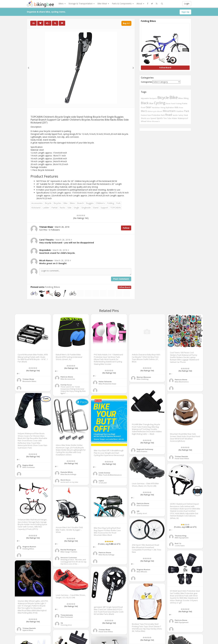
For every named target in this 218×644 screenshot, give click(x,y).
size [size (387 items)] (148, 118)
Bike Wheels (142, 572)
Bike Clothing (143, 379)
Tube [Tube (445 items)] (169, 118)
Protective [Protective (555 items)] (156, 115)
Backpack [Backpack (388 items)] (153, 98)
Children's (100, 203)
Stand (96, 208)
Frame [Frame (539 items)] (185, 103)
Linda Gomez (104, 473)
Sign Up (185, 12)
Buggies (90, 203)
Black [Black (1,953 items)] (145, 103)
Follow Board (124, 287)
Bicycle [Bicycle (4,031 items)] (163, 97)
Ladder (46, 208)
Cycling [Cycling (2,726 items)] (160, 103)
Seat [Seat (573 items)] (186, 115)
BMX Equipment (182, 538)
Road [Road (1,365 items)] (169, 115)
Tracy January (67, 615)
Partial (54, 208)
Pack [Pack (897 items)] (187, 111)
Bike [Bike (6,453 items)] (174, 97)
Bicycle (48, 203)
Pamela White (67, 472)
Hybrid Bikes (28, 630)
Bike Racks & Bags (68, 474)
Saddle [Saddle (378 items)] (175, 115)
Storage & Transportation (82, 4)
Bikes (62, 4)
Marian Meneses (144, 377)
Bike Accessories (68, 379)
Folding (111, 203)
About (140, 4)
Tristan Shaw (28, 379)
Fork (118, 203)
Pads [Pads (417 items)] (149, 115)
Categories (147, 82)
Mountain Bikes (29, 381)
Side (69, 208)
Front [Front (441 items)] (143, 107)
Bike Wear (103, 4)
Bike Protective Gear (107, 384)
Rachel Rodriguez (68, 550)
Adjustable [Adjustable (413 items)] (145, 98)
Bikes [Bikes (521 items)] (181, 98)
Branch (80, 203)
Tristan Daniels (181, 456)
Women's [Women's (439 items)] (156, 121)
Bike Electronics (182, 382)
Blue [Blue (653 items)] (151, 103)
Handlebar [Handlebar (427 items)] (156, 108)
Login (187, 4)
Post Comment (121, 279)
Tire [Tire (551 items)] (165, 118)
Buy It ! (126, 23)
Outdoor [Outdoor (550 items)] (180, 111)
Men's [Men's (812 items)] (144, 111)
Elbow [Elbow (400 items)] (168, 103)
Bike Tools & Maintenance (110, 475)
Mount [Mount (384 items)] (160, 111)
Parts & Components (123, 4)
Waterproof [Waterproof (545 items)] (183, 118)
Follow (126, 228)
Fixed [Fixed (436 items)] (173, 103)
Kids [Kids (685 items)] (176, 107)
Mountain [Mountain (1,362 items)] (169, 111)
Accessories (37, 203)
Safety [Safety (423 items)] (181, 115)
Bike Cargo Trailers (69, 552)
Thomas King (181, 536)
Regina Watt (28, 465)
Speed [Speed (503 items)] (153, 118)
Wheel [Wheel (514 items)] (144, 121)
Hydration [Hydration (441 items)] (170, 107)
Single (76, 208)
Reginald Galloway (145, 449)
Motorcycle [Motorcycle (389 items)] (152, 111)
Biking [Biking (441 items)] (186, 98)
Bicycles (57, 203)
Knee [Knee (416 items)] (181, 108)
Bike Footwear (29, 467)
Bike (65, 203)
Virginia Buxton (29, 547)
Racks (62, 208)
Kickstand (36, 208)
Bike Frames (142, 451)
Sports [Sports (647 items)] (160, 118)
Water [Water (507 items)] (175, 118)
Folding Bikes (52, 287)
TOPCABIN (115, 208)
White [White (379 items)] (149, 121)
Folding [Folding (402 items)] (178, 103)
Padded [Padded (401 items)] (144, 115)
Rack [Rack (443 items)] (163, 115)
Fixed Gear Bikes (182, 458)
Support (104, 208)
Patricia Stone (67, 377)
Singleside (86, 208)
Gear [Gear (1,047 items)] (149, 107)
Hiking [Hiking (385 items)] (163, 108)
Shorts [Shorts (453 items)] (144, 118)
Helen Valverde (105, 382)
